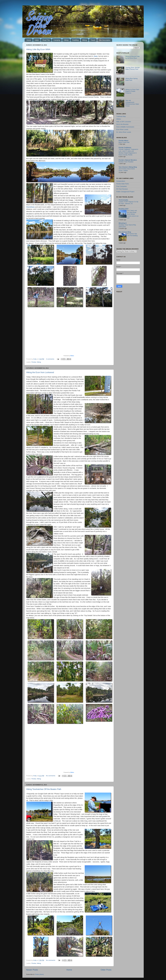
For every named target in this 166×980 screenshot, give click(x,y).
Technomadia (123, 200)
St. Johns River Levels (124, 132)
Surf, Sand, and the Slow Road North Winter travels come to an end (133, 214)
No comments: (51, 776)
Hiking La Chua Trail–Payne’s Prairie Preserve (132, 91)
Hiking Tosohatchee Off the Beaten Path (44, 789)
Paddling (75, 40)
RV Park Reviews (122, 189)
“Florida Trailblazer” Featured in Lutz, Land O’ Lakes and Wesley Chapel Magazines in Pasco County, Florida (128, 152)
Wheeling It (123, 223)
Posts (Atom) (39, 974)
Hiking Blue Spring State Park (131, 79)
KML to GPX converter (124, 122)
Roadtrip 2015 (124, 209)
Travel (93, 40)
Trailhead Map (121, 116)
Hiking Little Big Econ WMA (38, 49)
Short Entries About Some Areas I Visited (127, 170)
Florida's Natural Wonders (128, 160)
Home (29, 40)
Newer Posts (32, 970)
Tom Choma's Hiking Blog (128, 167)
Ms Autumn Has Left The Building (132, 235)
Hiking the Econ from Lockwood (40, 372)
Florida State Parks (123, 184)
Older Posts (106, 970)
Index (37, 40)
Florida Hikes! (124, 141)
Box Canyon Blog (125, 232)
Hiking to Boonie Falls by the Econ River (133, 57)
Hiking (66, 40)
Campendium (121, 181)
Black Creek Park (124, 142)
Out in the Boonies (122, 124)
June (96, 56)
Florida (34, 362)
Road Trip (46, 40)
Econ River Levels (122, 130)
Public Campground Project (125, 192)
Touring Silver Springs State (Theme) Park (133, 68)
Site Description (105, 40)
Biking (85, 40)
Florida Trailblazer (125, 148)
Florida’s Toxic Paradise (126, 162)
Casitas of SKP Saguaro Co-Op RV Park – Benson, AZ (128, 203)
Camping (57, 40)
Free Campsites (122, 186)
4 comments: (50, 359)
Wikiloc (72, 356)
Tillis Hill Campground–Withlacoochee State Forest (132, 103)
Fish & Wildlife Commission (125, 127)
